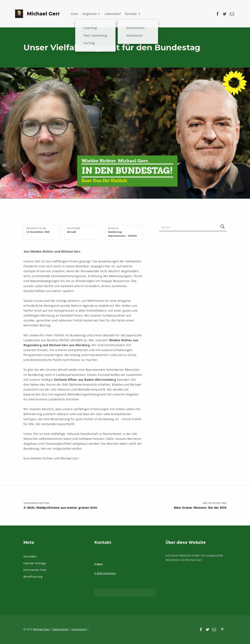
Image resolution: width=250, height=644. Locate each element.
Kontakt (133, 14)
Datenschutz (61, 629)
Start (75, 14)
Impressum (79, 629)
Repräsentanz (117, 236)
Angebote (92, 14)
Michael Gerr (43, 14)
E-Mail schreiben (105, 573)
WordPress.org (33, 577)
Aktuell (71, 232)
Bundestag (115, 232)
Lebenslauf (113, 14)
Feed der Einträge (35, 563)
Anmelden (30, 556)
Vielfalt (132, 236)
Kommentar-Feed (35, 570)
